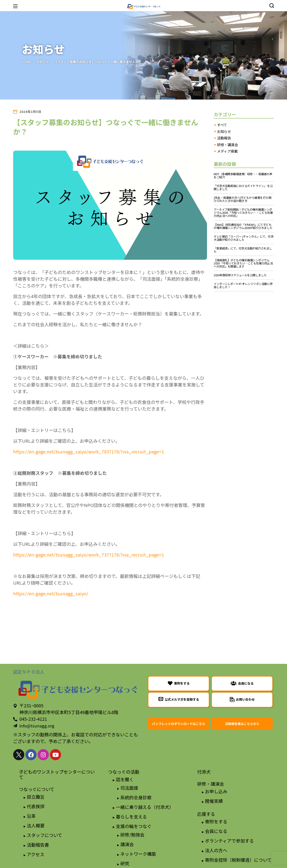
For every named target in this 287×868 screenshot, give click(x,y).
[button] (272, 6)
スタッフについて (44, 835)
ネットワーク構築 (138, 854)
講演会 (127, 844)
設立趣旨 (36, 797)
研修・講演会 (227, 145)
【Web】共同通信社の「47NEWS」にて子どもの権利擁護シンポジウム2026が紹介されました (243, 226)
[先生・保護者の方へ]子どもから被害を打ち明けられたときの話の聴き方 (242, 199)
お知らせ (43, 62)
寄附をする (216, 821)
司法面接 (129, 788)
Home (27, 62)
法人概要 (36, 825)
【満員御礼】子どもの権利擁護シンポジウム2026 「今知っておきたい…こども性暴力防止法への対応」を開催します (243, 263)
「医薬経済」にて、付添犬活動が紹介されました (243, 250)
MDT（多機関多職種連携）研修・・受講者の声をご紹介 (243, 176)
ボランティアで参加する (229, 841)
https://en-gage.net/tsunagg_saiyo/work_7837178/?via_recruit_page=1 (89, 452)
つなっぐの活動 (124, 772)
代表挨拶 (36, 806)
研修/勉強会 (132, 835)
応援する (206, 814)
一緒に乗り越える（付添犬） (145, 807)
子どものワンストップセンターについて (57, 774)
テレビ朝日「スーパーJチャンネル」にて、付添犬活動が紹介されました (244, 238)
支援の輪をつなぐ (134, 826)
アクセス (36, 854)
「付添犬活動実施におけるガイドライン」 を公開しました (243, 187)
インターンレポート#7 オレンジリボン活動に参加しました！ (243, 285)
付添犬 (204, 772)
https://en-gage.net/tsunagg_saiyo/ (51, 593)
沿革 (31, 816)
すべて (222, 125)
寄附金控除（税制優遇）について (238, 860)
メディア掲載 (227, 151)
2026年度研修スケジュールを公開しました (240, 275)
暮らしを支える (131, 817)
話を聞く (125, 779)
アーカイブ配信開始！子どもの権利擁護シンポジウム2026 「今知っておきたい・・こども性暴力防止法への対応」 (243, 213)
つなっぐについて (37, 789)
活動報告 (224, 138)
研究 (125, 863)
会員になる (216, 831)
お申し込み (216, 791)
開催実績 (214, 801)
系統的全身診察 (136, 797)
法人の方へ (216, 850)
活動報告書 (38, 845)
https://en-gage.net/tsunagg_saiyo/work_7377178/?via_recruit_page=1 (89, 555)
